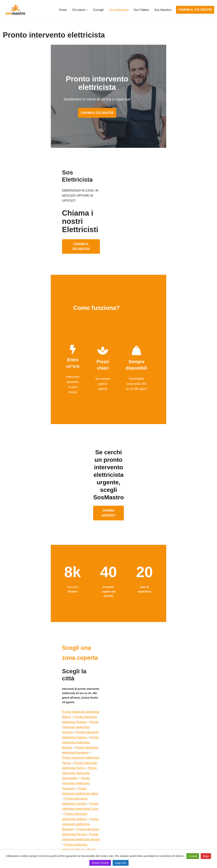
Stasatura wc (156, 846)
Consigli (98, 10)
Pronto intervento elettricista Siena (46, 693)
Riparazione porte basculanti (22, 825)
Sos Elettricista (118, 10)
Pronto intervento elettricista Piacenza (70, 662)
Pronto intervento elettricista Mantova (63, 713)
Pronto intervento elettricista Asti (74, 703)
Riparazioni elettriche (89, 818)
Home (62, 10)
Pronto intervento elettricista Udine (34, 668)
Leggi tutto (121, 863)
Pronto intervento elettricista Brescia (63, 647)
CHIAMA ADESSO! (108, 463)
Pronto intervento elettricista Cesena (35, 739)
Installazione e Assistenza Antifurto (98, 804)
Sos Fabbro (141, 10)
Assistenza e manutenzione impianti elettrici (104, 797)
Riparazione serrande (17, 832)
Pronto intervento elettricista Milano (35, 637)
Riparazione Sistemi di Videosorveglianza (103, 832)
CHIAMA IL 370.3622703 (195, 10)
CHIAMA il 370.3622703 (109, 105)
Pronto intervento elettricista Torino (46, 657)
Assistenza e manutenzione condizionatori (175, 797)
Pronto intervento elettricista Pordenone (53, 744)
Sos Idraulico (163, 10)
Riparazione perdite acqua (165, 832)
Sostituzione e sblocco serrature (24, 846)
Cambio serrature (14, 811)
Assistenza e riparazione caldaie (169, 804)
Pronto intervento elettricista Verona (76, 683)
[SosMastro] (15, 10)
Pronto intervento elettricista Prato (61, 698)
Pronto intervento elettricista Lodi (60, 729)
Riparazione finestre (16, 818)
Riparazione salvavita (89, 825)
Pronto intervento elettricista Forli (76, 734)
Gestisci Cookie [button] (100, 863)
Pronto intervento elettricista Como (47, 673)
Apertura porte (12, 797)
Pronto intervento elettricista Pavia (36, 688)
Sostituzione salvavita (90, 839)
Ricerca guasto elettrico (91, 811)
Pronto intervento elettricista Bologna (64, 678)
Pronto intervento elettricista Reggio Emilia (39, 708)
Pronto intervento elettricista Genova (75, 719)
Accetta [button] (193, 856)
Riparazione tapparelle (18, 839)
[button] (86, 10)
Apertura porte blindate (18, 804)
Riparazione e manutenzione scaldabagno (175, 818)
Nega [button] (206, 856)
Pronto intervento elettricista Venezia (49, 642)
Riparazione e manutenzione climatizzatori (176, 825)
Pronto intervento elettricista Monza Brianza (43, 724)
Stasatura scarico (159, 839)
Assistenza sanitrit (160, 811)
